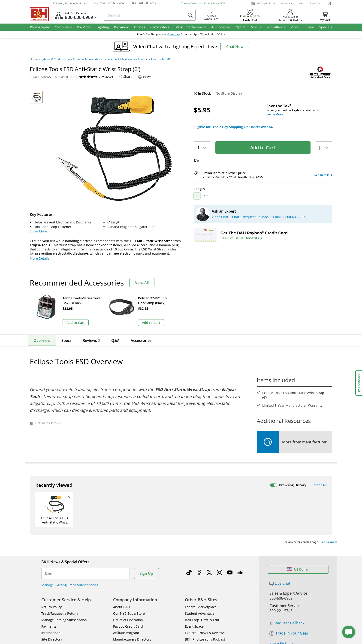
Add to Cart (263, 148)
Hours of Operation (128, 549)
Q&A (115, 340)
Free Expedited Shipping (290, 586)
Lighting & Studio (51, 59)
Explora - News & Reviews (205, 562)
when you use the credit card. (299, 110)
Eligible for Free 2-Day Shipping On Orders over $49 (234, 127)
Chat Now (235, 47)
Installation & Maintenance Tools (124, 59)
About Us (287, 3)
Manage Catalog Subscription (64, 549)
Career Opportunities (130, 575)
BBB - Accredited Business (53, 606)
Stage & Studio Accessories (82, 59)
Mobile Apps (244, 606)
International (51, 562)
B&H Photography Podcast (205, 568)
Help (301, 3)
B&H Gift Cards (282, 579)
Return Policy (51, 536)
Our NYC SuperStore (129, 543)
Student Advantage (200, 543)
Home (34, 59)
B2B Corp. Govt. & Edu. (202, 549)
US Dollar (298, 498)
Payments (49, 555)
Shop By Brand (53, 575)
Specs (66, 340)
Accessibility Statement (284, 623)
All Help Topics (53, 581)
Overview (42, 340)
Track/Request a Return (60, 543)
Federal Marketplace (201, 536)
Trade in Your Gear (289, 562)
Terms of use (185, 621)
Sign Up (146, 503)
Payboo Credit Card (128, 555)
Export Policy (249, 621)
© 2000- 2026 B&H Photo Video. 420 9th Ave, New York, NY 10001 (83, 623)
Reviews (91, 340)
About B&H (122, 536)
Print (144, 77)
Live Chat (316, 3)
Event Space (194, 555)
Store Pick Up (281, 572)
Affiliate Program (126, 562)
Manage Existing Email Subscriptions (70, 514)
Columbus (174, 34)
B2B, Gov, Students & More (70, 3)
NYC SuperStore (263, 3)
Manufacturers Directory (132, 568)
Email (49, 503)
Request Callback (287, 552)
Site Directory (52, 568)
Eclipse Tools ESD (159, 59)
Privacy (217, 621)
